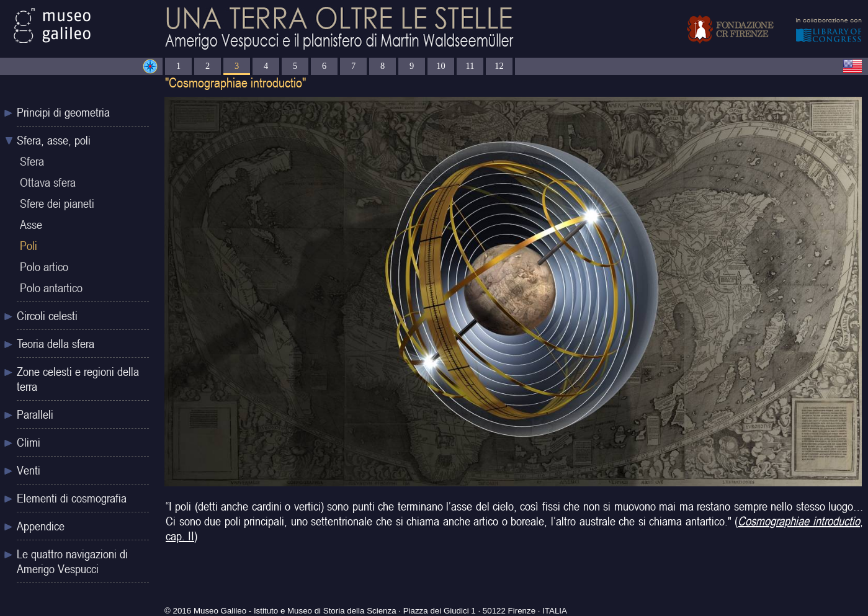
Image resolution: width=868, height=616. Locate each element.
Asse (31, 225)
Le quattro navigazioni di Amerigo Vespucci (72, 561)
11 (470, 66)
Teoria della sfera (56, 344)
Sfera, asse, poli (54, 140)
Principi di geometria (63, 112)
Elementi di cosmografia (72, 498)
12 (499, 66)
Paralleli (35, 414)
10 (441, 66)
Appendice (41, 526)
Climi (29, 442)
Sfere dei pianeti (57, 203)
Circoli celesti (47, 316)
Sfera (32, 161)
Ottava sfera (48, 182)
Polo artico (44, 267)
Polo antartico (51, 288)
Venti (29, 470)
